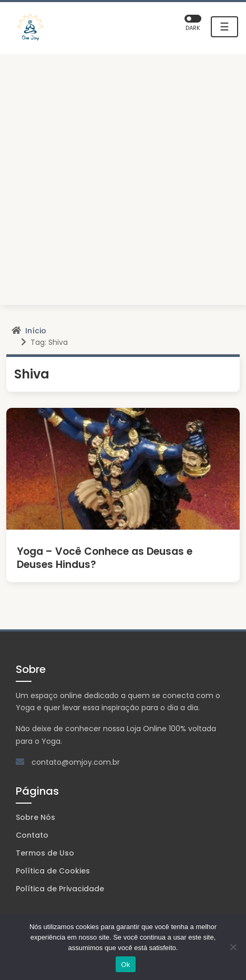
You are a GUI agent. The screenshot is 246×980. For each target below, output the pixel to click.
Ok (125, 965)
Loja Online (147, 729)
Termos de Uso (45, 853)
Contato (32, 835)
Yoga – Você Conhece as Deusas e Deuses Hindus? (105, 558)
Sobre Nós (35, 817)
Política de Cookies (53, 871)
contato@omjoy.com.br (76, 762)
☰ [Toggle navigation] (224, 27)
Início (36, 331)
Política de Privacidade (60, 889)
